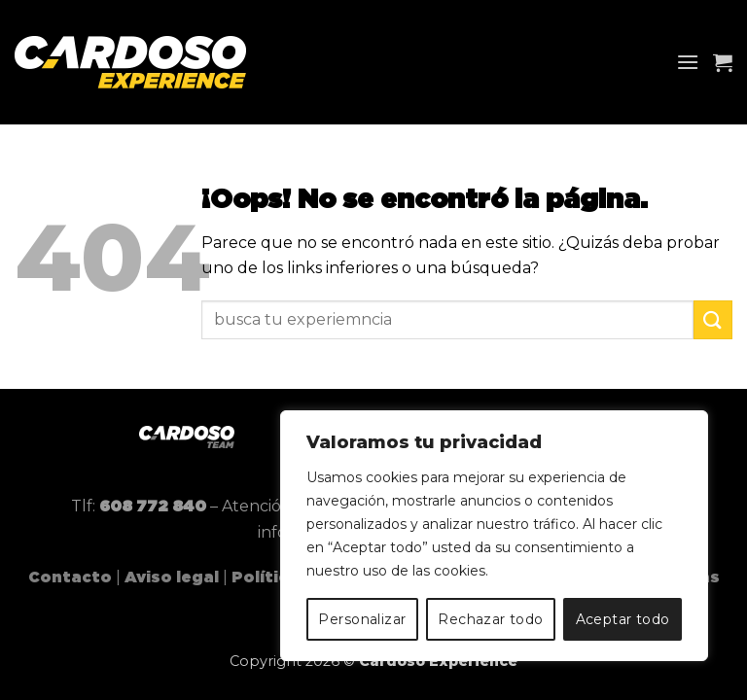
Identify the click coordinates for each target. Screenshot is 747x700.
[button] (688, 62)
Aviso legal (172, 577)
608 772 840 (153, 507)
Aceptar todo (623, 619)
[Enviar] (713, 319)
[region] (494, 536)
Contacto (70, 577)
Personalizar (362, 619)
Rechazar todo (490, 619)
